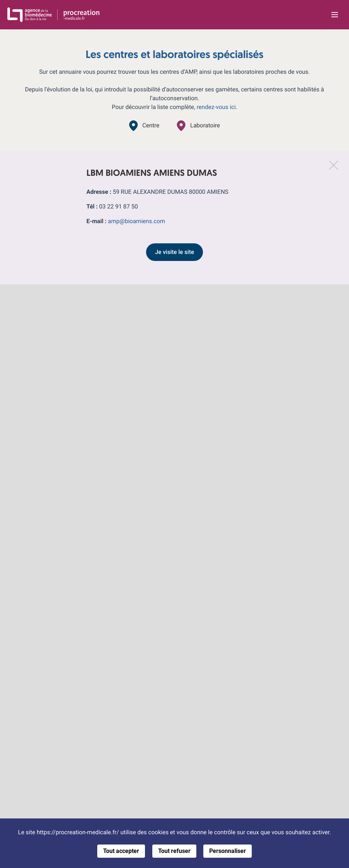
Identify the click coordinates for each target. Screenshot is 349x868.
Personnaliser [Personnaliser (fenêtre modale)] (228, 851)
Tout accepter (121, 851)
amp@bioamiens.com (137, 221)
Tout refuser (174, 851)
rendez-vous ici (216, 107)
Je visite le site (174, 252)
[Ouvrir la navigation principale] (335, 15)
